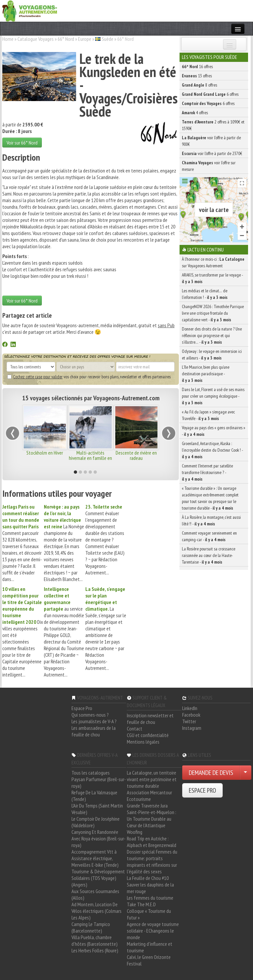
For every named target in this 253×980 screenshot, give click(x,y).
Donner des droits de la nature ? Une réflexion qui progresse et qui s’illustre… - (212, 335)
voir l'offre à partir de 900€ (211, 141)
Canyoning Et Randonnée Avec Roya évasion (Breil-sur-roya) (98, 838)
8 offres (199, 85)
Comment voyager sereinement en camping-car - (209, 536)
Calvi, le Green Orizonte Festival (149, 960)
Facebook (191, 715)
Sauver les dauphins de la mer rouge (150, 888)
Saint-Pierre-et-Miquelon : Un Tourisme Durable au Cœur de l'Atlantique (152, 819)
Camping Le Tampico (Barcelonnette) (91, 927)
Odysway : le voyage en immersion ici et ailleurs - (212, 355)
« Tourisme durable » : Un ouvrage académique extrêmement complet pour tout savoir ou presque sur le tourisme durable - (210, 498)
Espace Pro (82, 708)
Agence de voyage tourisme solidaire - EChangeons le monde (153, 931)
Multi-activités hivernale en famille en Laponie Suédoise (90, 458)
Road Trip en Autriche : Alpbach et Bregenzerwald (152, 842)
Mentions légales (143, 742)
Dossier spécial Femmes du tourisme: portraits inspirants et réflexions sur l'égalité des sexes (152, 861)
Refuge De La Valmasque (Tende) (94, 796)
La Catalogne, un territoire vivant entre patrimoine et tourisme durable (152, 779)
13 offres (197, 76)
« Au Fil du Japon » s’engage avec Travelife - (208, 415)
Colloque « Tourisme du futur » (149, 914)
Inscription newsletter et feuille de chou (150, 719)
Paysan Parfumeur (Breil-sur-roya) (99, 782)
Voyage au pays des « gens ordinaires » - (213, 431)
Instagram (192, 728)
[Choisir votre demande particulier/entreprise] (245, 773)
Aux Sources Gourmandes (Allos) (95, 894)
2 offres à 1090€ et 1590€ (213, 125)
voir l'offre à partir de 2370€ (212, 153)
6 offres (210, 94)
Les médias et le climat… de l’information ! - (205, 294)
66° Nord (66, 39)
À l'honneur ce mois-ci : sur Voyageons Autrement (213, 262)
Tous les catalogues (91, 773)
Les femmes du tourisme (150, 898)
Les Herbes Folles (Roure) (95, 950)
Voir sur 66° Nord (22, 143)
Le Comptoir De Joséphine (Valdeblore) (96, 822)
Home (8, 39)
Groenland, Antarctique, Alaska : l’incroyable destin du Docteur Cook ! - (212, 450)
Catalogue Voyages (36, 39)
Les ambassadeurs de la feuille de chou (94, 731)
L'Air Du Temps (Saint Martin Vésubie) (97, 809)
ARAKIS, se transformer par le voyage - (212, 278)
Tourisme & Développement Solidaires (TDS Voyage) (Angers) (98, 878)
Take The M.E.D (141, 904)
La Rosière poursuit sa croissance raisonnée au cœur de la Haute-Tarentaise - (209, 555)
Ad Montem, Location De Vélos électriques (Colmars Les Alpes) (97, 911)
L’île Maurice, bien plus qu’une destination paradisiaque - (206, 374)
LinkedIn (190, 708)
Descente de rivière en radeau (136, 455)
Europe (85, 39)
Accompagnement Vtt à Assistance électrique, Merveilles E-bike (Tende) (95, 858)
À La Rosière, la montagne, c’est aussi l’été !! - (211, 520)
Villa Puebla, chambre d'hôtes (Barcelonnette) (95, 940)
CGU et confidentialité (148, 735)
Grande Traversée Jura (147, 806)
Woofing (135, 832)
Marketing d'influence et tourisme (150, 947)
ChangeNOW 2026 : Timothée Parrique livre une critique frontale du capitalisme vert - (213, 313)
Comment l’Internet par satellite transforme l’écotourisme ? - (207, 472)
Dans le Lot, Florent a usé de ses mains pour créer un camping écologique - (213, 396)
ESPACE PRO (202, 790)
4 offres (195, 113)
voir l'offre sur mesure (209, 166)
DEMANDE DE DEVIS (211, 773)
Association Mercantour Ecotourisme (149, 796)
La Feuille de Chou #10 (148, 878)
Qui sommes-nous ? (90, 715)
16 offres (197, 66)
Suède (108, 39)
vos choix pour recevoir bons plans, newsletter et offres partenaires (89, 377)
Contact (135, 728)
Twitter (189, 721)
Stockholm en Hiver (45, 453)
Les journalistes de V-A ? (94, 721)
